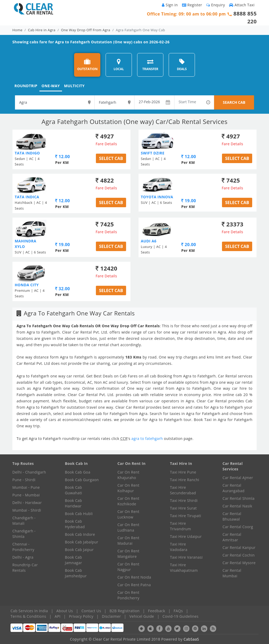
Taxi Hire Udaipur (186, 536)
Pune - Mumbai (26, 495)
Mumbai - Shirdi (27, 510)
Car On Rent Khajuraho (128, 475)
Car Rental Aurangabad (234, 488)
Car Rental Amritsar (232, 537)
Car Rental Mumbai (232, 573)
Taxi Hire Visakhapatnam (184, 568)
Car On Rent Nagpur (128, 567)
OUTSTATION (87, 65)
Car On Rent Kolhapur (128, 488)
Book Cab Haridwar (73, 503)
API (58, 616)
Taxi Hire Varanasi (186, 557)
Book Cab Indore (80, 534)
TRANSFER (150, 65)
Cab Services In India (29, 611)
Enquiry (216, 5)
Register (192, 5)
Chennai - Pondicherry (23, 547)
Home (17, 30)
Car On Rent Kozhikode (128, 501)
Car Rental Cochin (239, 555)
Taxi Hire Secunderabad (183, 490)
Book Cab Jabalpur (82, 542)
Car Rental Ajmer (238, 478)
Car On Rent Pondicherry (128, 595)
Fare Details (106, 144)
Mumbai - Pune (26, 487)
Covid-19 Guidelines (181, 616)
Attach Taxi (242, 5)
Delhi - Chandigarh (29, 472)
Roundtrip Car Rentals (25, 568)
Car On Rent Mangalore (128, 554)
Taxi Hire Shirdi (184, 500)
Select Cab (111, 158)
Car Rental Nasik (237, 506)
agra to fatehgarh (148, 438)
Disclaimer (111, 616)
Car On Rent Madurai (128, 541)
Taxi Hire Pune (183, 472)
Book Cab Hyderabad (75, 524)
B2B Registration (125, 611)
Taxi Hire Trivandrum (180, 526)
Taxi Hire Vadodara (179, 547)
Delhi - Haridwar (27, 503)
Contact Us (91, 611)
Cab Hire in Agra (42, 30)
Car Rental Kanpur (239, 547)
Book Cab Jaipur (79, 550)
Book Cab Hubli (79, 514)
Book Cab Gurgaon (82, 480)
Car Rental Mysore (239, 563)
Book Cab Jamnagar (73, 560)
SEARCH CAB (234, 102)
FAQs (178, 611)
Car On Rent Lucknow (128, 514)
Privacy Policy (81, 616)
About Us (65, 611)
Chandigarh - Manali (24, 521)
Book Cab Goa (78, 472)
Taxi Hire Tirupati (186, 516)
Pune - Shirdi (24, 480)
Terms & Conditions (28, 616)
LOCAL (119, 65)
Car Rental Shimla (239, 498)
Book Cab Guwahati (73, 490)
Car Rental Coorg (238, 527)
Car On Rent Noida (134, 577)
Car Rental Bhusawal (232, 516)
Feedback (157, 611)
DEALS (182, 65)
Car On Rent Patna (134, 585)
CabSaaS (191, 639)
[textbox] (55, 102)
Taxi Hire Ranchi (185, 480)
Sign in (170, 5)
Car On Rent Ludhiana (128, 527)
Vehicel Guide (142, 616)
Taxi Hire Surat (183, 508)
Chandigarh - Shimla (24, 534)
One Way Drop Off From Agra (86, 30)
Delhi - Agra (23, 557)
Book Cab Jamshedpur (76, 573)
